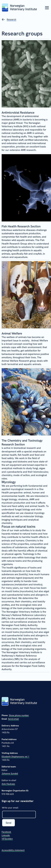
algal (46, 591)
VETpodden (7, 839)
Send (8, 823)
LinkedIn (6, 835)
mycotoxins (26, 591)
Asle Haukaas (8, 784)
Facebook (6, 832)
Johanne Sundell (10, 773)
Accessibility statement (13, 850)
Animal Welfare (12, 333)
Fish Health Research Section (21, 226)
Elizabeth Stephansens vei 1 (15, 757)
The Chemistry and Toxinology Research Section (22, 442)
